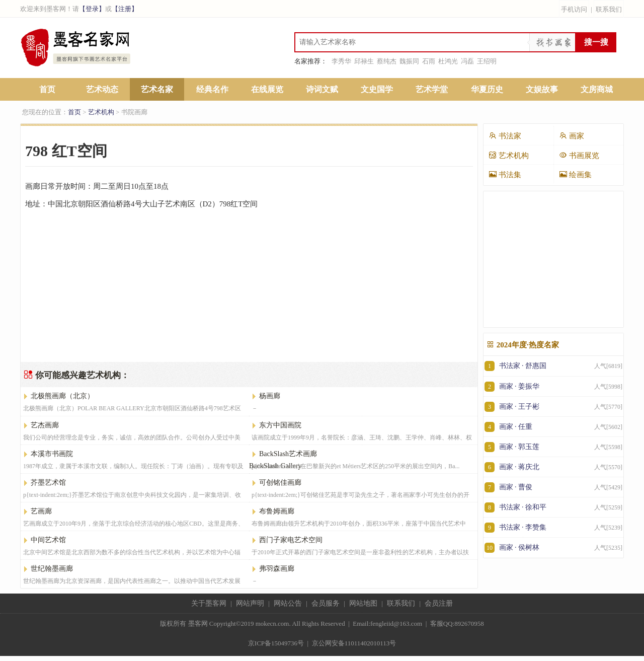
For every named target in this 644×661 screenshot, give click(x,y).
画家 (572, 136)
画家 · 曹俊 (553, 487)
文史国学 (377, 89)
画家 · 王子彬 (553, 407)
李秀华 (341, 61)
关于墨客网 (209, 603)
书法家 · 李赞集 (553, 527)
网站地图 (363, 603)
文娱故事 (542, 89)
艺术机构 (101, 112)
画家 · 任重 (553, 427)
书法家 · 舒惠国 (553, 366)
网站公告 (288, 603)
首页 (47, 89)
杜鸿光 (448, 61)
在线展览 (267, 89)
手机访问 (574, 9)
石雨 (429, 61)
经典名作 (212, 89)
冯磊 (467, 61)
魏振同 (409, 61)
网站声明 (250, 603)
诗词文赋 (322, 89)
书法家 (505, 136)
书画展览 (579, 155)
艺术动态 (102, 89)
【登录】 (92, 9)
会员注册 (439, 603)
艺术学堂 (432, 89)
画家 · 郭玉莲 (553, 447)
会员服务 (326, 603)
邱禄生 (364, 61)
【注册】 (125, 9)
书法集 (505, 174)
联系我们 (609, 9)
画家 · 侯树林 (553, 547)
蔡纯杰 (387, 61)
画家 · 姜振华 (553, 386)
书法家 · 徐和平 (553, 507)
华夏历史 (487, 89)
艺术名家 (157, 89)
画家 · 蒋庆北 (553, 467)
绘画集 (575, 174)
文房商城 (597, 89)
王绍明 (487, 61)
